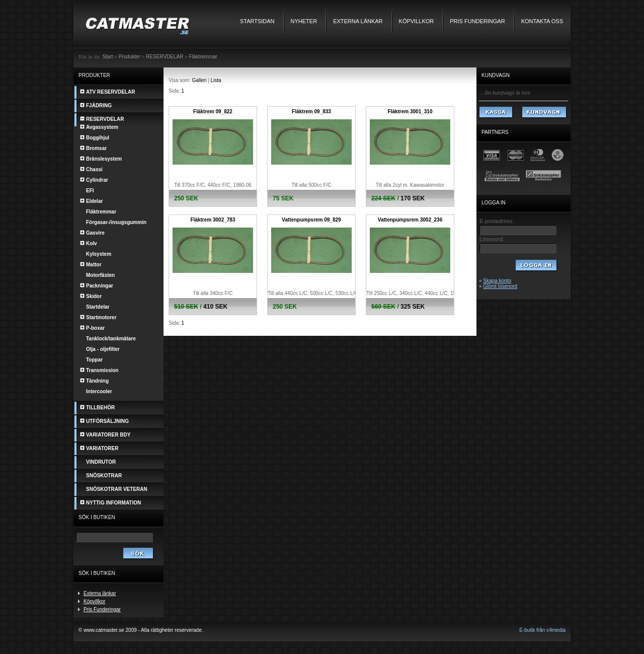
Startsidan (257, 21)
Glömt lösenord (500, 286)
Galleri (199, 80)
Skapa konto (497, 281)
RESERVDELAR (165, 57)
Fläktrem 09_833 (311, 112)
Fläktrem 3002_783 (213, 220)
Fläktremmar (203, 57)
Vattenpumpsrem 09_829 (311, 220)
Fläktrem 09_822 (213, 112)
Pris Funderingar (477, 21)
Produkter (130, 57)
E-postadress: (497, 221)
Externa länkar (358, 21)
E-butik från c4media (542, 630)
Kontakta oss (542, 21)
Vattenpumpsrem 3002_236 (410, 220)
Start (107, 57)
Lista (216, 80)
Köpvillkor (417, 21)
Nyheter (304, 21)
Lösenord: (492, 239)
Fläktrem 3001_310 (410, 112)
